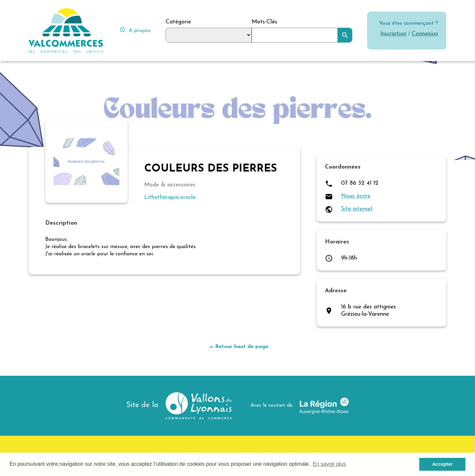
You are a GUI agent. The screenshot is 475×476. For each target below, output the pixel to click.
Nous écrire (356, 196)
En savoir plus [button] (329, 464)
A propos (135, 30)
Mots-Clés (264, 22)
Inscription (393, 34)
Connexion (425, 34)
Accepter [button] (442, 464)
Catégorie (178, 22)
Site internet (357, 209)
